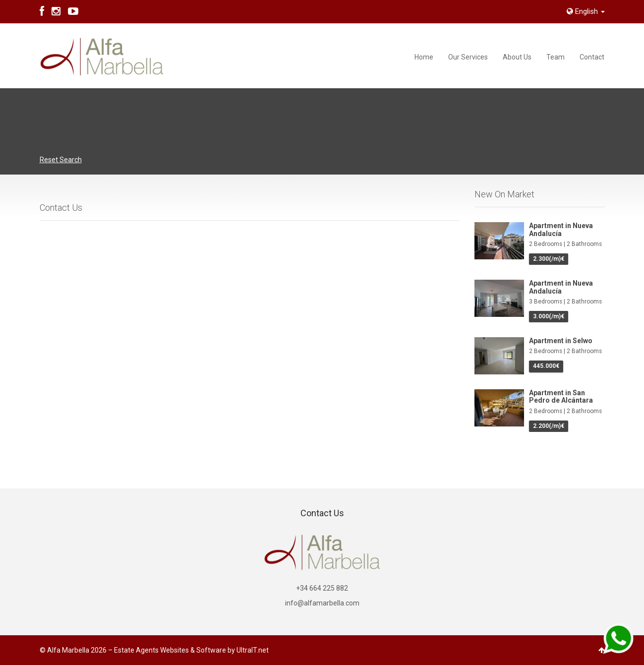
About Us (517, 57)
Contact (592, 57)
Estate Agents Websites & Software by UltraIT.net (191, 650)
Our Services (468, 57)
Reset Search (61, 160)
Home (424, 57)
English (586, 11)
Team (556, 57)
